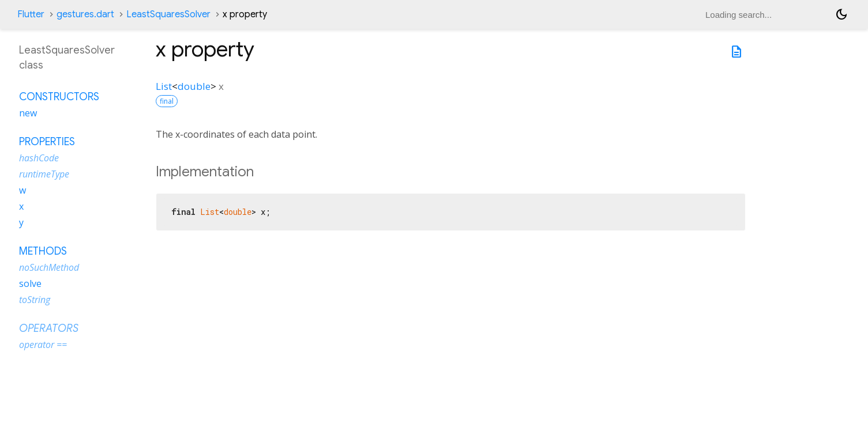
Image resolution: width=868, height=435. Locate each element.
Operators (49, 328)
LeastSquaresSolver (168, 14)
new (28, 113)
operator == (43, 345)
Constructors (59, 97)
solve (30, 283)
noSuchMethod (49, 267)
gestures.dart (85, 14)
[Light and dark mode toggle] (841, 14)
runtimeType (44, 174)
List (164, 86)
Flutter (31, 14)
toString (35, 300)
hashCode (39, 158)
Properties (47, 142)
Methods (43, 251)
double (194, 86)
